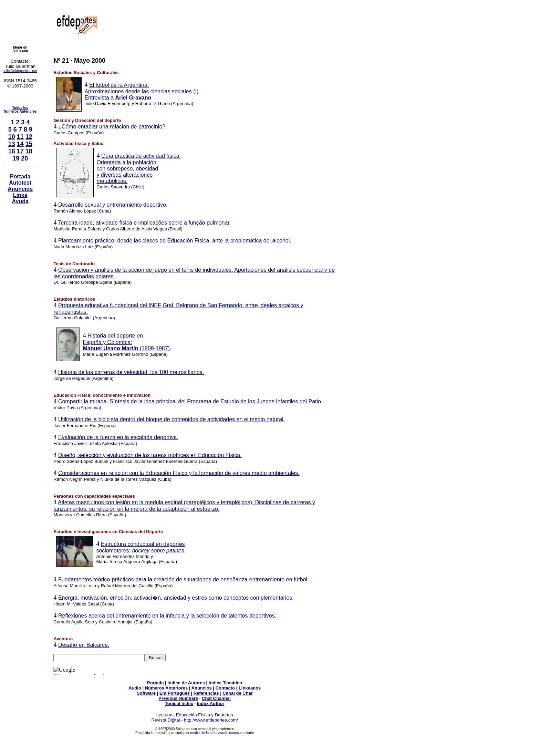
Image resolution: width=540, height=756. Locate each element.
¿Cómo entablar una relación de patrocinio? (112, 127)
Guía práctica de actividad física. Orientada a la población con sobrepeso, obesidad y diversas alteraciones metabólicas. (139, 168)
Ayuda (20, 201)
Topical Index (179, 703)
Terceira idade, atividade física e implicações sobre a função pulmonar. (145, 223)
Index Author (211, 703)
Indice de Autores (186, 683)
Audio (135, 688)
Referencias (206, 693)
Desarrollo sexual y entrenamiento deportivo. (113, 205)
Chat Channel (216, 698)
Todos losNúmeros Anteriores (20, 110)
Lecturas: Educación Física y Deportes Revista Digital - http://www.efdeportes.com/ (194, 717)
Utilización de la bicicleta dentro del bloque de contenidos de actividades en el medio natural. (172, 419)
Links (20, 195)
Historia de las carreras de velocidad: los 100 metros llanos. (131, 372)
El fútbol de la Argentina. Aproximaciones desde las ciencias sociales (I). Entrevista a (142, 91)
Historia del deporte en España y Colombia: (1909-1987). (127, 342)
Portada (20, 177)
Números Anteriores (167, 688)
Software (146, 693)
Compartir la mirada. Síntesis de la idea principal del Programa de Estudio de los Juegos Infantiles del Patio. (190, 401)
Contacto (225, 688)
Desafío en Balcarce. (84, 645)
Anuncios (20, 189)
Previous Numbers (178, 698)
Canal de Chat (237, 693)
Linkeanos (250, 688)
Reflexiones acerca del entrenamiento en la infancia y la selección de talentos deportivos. (167, 616)
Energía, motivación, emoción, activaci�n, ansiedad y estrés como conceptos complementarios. (176, 598)
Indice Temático (225, 683)
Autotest (20, 183)
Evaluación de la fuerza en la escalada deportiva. (118, 437)
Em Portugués (175, 693)
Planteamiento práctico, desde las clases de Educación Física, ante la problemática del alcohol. (175, 241)
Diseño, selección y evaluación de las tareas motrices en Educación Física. (150, 455)
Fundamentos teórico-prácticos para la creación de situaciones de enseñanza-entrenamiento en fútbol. (184, 579)
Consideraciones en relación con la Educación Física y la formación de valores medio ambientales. (179, 473)
